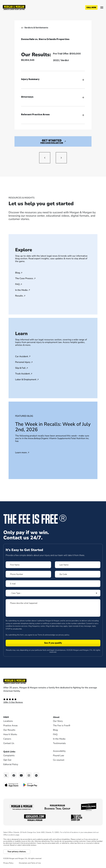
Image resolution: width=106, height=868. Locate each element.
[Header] (14, 7)
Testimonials (59, 743)
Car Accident (22, 357)
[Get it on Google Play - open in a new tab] (30, 785)
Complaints (9, 756)
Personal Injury (23, 362)
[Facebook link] (14, 775)
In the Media (21, 290)
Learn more (21, 453)
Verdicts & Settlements (36, 28)
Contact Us (9, 743)
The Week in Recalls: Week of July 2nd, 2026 (53, 427)
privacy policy (64, 635)
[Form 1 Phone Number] (28, 574)
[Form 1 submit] (53, 643)
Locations (8, 721)
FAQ (17, 284)
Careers (7, 739)
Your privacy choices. (17, 852)
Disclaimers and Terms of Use (30, 863)
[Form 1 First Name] (28, 565)
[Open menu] (102, 7)
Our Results (9, 730)
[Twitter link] (6, 775)
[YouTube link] (21, 775)
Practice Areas (10, 726)
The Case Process (24, 279)
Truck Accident (22, 374)
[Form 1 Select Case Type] (53, 593)
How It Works (10, 734)
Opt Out (7, 760)
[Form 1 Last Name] (78, 565)
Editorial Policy (11, 764)
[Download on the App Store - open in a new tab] (12, 785)
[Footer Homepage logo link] (53, 681)
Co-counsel (59, 760)
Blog (18, 273)
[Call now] (91, 7)
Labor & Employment (26, 380)
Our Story (58, 721)
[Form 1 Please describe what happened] (53, 608)
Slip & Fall (20, 368)
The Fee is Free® (62, 726)
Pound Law (59, 756)
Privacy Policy (8, 863)
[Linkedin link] (36, 775)
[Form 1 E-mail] (53, 584)
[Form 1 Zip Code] (78, 574)
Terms (40, 635)
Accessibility (59, 751)
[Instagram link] (29, 775)
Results (19, 296)
